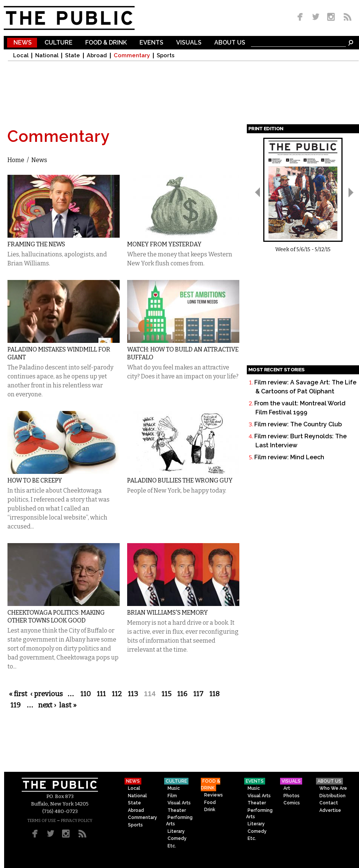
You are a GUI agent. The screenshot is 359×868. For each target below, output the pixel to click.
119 (16, 705)
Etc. (172, 846)
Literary (176, 831)
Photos (292, 796)
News (23, 43)
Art (287, 788)
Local (21, 56)
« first (18, 694)
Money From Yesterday (164, 244)
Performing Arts (179, 821)
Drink (210, 810)
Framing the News (36, 244)
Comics (292, 803)
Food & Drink (106, 43)
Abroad (97, 56)
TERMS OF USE (42, 821)
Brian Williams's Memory (168, 613)
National (47, 56)
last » (68, 705)
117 (198, 694)
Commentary (132, 56)
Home (16, 160)
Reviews (214, 795)
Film (172, 796)
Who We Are (333, 788)
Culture (59, 43)
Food (210, 802)
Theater (177, 810)
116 (182, 694)
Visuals (189, 43)
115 (166, 694)
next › (47, 705)
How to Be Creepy (35, 480)
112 (117, 694)
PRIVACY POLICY (77, 821)
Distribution (332, 796)
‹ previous (47, 694)
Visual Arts (179, 803)
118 (214, 694)
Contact (329, 803)
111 (101, 694)
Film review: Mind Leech (289, 457)
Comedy (177, 838)
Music (174, 788)
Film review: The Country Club (298, 424)
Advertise (330, 810)
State (73, 56)
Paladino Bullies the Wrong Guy (180, 480)
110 (86, 694)
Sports (166, 56)
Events (151, 43)
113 (133, 694)
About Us (230, 43)
